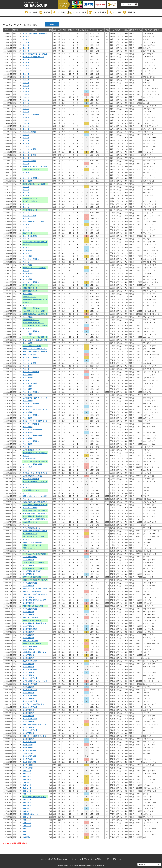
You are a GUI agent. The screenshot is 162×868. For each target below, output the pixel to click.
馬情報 (52, 24)
